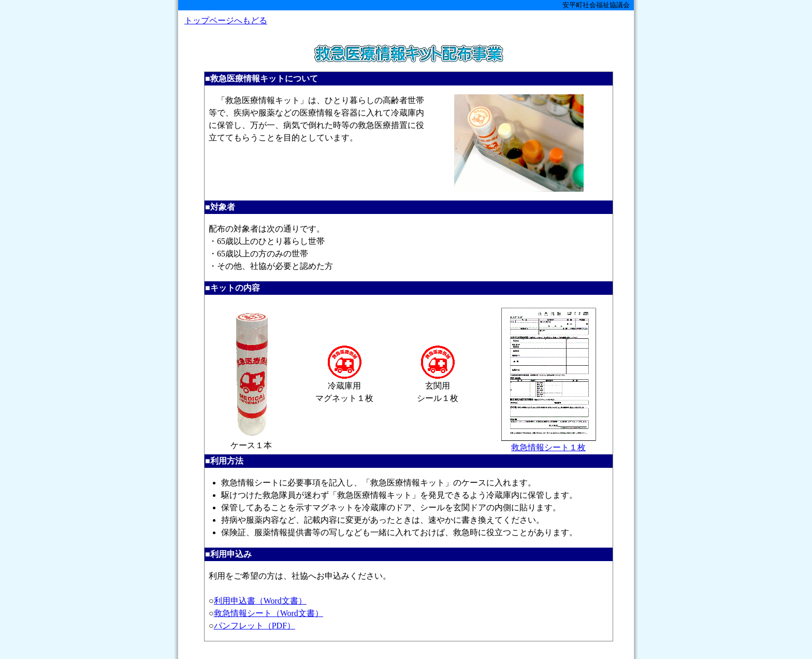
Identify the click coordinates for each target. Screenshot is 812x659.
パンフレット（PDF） (255, 626)
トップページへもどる (226, 20)
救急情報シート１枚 (548, 443)
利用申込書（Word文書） (260, 601)
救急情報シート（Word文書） (269, 613)
